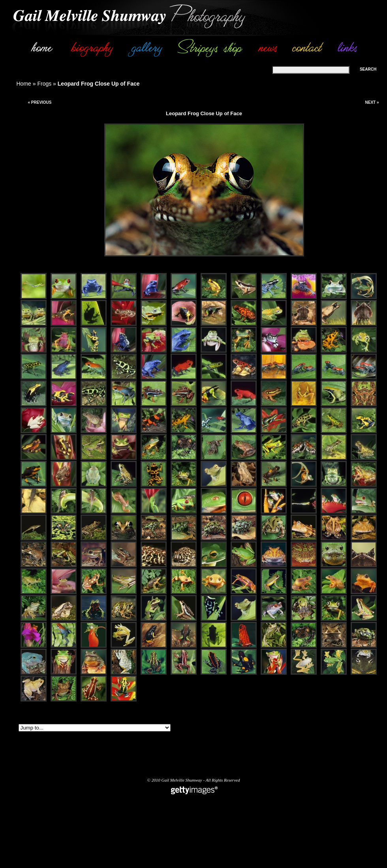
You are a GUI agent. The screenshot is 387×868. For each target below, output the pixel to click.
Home (24, 84)
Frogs (44, 84)
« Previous (39, 102)
